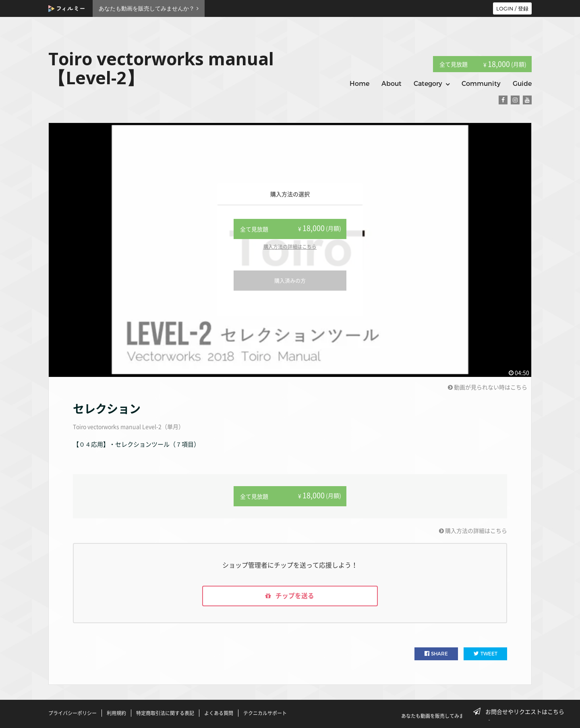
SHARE (436, 654)
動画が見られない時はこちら (488, 387)
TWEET (486, 654)
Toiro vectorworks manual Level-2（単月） (128, 426)
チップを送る (290, 596)
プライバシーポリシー (72, 713)
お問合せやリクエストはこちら (521, 711)
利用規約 (116, 713)
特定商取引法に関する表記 (165, 713)
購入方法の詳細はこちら (290, 247)
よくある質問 (219, 713)
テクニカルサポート (265, 713)
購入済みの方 (290, 280)
